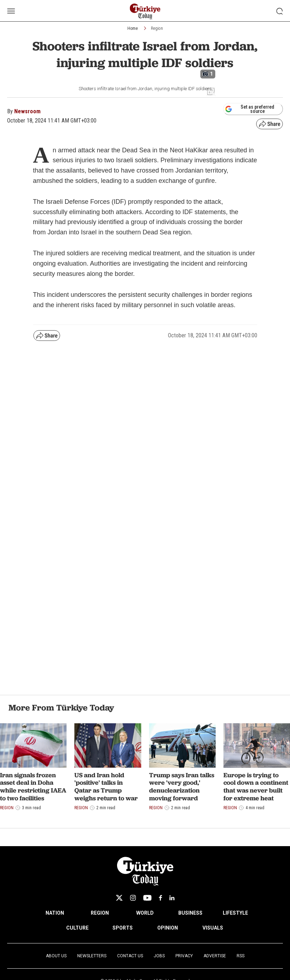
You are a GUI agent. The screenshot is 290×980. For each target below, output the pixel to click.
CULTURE (77, 928)
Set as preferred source (250, 109)
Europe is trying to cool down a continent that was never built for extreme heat (256, 786)
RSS (241, 956)
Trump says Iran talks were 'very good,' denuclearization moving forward (182, 786)
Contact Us (130, 956)
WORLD (145, 913)
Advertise (215, 956)
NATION (55, 913)
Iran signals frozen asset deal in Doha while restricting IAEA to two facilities (33, 786)
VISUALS (213, 928)
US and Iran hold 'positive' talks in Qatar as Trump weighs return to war (106, 786)
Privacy (184, 956)
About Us (56, 956)
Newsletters (92, 956)
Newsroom (27, 111)
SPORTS (123, 928)
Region (157, 28)
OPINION (168, 928)
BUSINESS (190, 913)
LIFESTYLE (235, 913)
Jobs (159, 956)
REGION (100, 913)
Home (133, 28)
